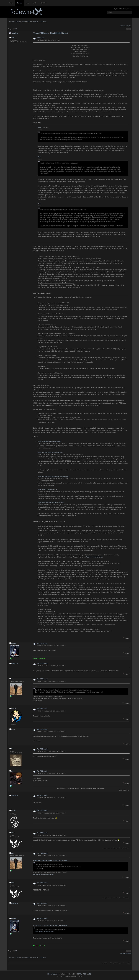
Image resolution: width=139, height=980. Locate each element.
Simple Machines (53, 974)
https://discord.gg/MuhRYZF (47, 490)
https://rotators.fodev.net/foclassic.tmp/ (51, 503)
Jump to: (104, 963)
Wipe (13, 833)
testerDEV (14, 664)
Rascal (13, 709)
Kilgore (14, 643)
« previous (123, 26)
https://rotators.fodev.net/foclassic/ (49, 441)
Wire (13, 771)
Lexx (13, 749)
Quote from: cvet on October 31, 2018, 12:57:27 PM (50, 926)
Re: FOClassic (42, 643)
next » (129, 26)
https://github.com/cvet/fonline (43, 875)
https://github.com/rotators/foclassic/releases (53, 476)
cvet (13, 679)
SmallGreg (15, 795)
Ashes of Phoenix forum (94, 557)
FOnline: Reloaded (39, 658)
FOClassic (41, 38)
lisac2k (13, 811)
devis (13, 729)
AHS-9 (13, 38)
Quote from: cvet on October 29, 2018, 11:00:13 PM (50, 860)
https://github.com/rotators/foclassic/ (50, 452)
